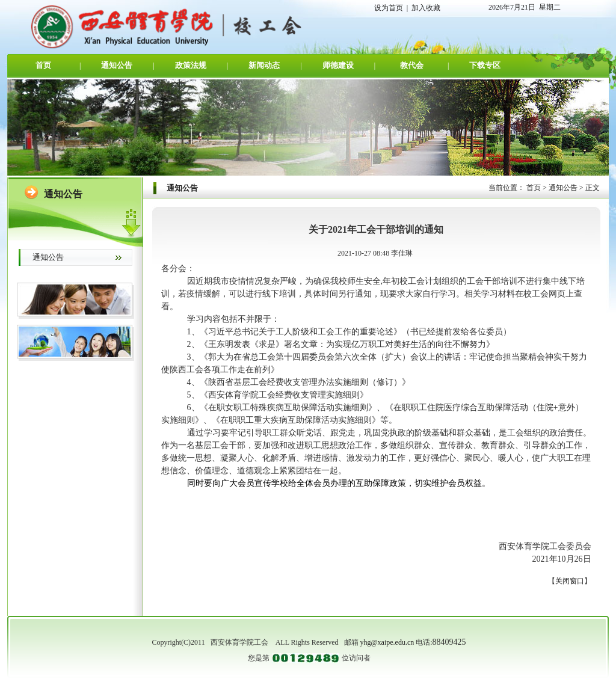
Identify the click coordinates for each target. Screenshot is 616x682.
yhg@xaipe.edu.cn (387, 642)
